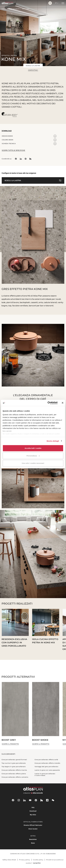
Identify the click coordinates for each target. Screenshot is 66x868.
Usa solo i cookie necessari (33, 463)
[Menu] (63, 3)
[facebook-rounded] (13, 800)
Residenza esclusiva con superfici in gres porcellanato (14, 643)
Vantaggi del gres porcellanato (46, 767)
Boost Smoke (40, 740)
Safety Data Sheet (9, 860)
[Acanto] (37, 863)
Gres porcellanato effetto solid (46, 760)
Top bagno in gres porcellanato (14, 767)
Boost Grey (9, 740)
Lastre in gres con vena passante (47, 770)
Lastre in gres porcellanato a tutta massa (45, 775)
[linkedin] (24, 800)
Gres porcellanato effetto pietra (14, 774)
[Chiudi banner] (63, 403)
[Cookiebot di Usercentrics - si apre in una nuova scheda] (48, 403)
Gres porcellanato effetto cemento (15, 777)
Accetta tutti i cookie (33, 448)
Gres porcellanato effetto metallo (47, 763)
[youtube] (30, 800)
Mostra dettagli (53, 441)
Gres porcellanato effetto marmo (14, 770)
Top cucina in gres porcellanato (14, 763)
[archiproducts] (47, 800)
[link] (26, 159)
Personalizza (33, 456)
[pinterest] (36, 800)
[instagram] (19, 800)
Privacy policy (24, 860)
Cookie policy (38, 860)
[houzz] (42, 800)
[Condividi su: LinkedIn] (21, 159)
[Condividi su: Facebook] (16, 159)
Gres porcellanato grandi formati (14, 760)
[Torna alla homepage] (23, 3)
